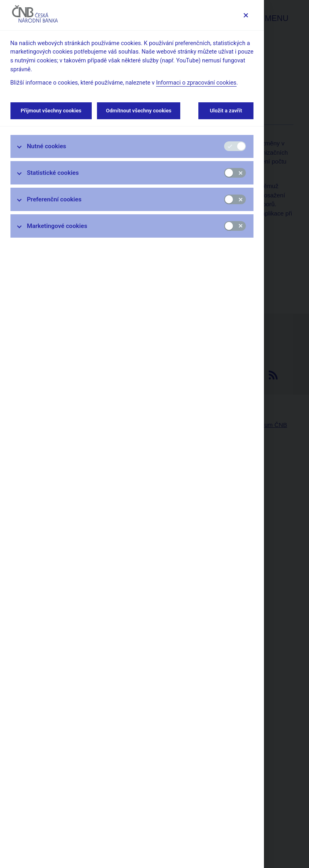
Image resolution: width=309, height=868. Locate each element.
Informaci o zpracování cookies (196, 83)
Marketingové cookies (57, 226)
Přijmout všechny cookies (51, 111)
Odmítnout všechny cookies (139, 111)
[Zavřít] (246, 15)
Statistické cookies (53, 173)
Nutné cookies (47, 146)
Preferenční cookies (54, 199)
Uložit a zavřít (226, 111)
